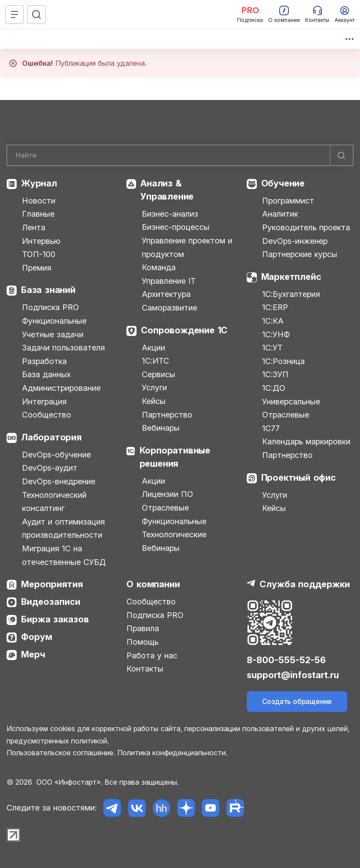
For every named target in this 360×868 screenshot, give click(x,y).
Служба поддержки (305, 584)
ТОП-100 (39, 254)
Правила (143, 628)
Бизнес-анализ (170, 214)
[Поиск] (36, 14)
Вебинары (161, 428)
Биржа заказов (55, 619)
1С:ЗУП (275, 374)
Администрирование (61, 388)
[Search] (180, 155)
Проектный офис (299, 478)
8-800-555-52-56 (286, 660)
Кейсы (154, 401)
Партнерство (167, 415)
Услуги (154, 388)
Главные (38, 214)
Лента (34, 227)
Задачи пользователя (63, 348)
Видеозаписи (51, 602)
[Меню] (14, 14)
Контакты (145, 669)
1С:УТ (272, 348)
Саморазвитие (169, 308)
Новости (39, 201)
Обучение (283, 183)
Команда (159, 267)
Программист (288, 201)
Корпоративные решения (175, 457)
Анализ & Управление (167, 190)
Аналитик (280, 214)
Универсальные (291, 402)
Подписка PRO (50, 307)
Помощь (142, 642)
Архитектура (166, 294)
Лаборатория (51, 437)
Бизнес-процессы (176, 227)
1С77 (271, 428)
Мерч (33, 654)
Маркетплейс (291, 277)
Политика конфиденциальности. (172, 753)
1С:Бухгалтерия (291, 294)
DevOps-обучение (56, 455)
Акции (153, 348)
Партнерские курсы (300, 254)
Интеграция (44, 402)
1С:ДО (274, 388)
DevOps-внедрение (59, 481)
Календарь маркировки (306, 441)
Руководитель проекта (306, 227)
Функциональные (54, 321)
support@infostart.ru (293, 675)
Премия (37, 268)
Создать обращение (297, 701)
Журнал (39, 183)
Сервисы (158, 374)
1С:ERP (275, 307)
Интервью (41, 241)
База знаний (48, 290)
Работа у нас (152, 655)
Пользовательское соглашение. (61, 753)
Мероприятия (52, 584)
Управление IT (169, 281)
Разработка (44, 361)
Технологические (174, 534)
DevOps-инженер (295, 241)
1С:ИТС (155, 361)
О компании (153, 584)
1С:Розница (283, 361)
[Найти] (342, 155)
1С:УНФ (276, 334)
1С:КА (273, 321)
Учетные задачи (53, 334)
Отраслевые (165, 508)
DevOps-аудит (50, 468)
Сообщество (47, 415)
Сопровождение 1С (184, 330)
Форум (37, 637)
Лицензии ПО (167, 494)
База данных (46, 374)
